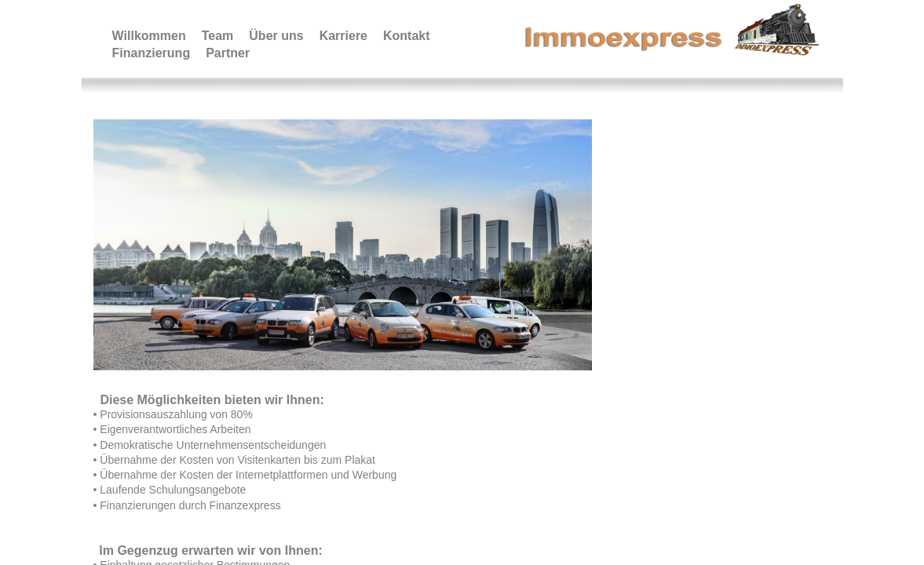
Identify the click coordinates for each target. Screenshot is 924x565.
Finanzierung (152, 53)
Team (218, 36)
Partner (228, 53)
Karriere (343, 36)
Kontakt (407, 36)
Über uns (276, 36)
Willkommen (149, 36)
